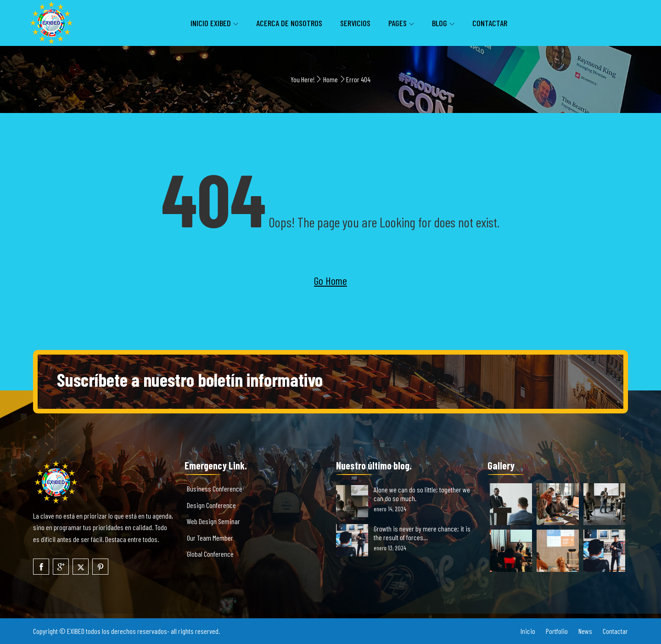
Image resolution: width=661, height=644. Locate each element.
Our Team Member (210, 538)
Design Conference (211, 505)
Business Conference (215, 489)
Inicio (528, 631)
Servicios (355, 23)
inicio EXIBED (211, 23)
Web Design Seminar (213, 521)
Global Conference (210, 554)
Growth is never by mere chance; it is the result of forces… (422, 533)
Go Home (330, 280)
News (585, 631)
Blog (440, 23)
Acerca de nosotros (289, 23)
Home (330, 79)
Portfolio (557, 631)
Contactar (490, 23)
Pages (398, 23)
